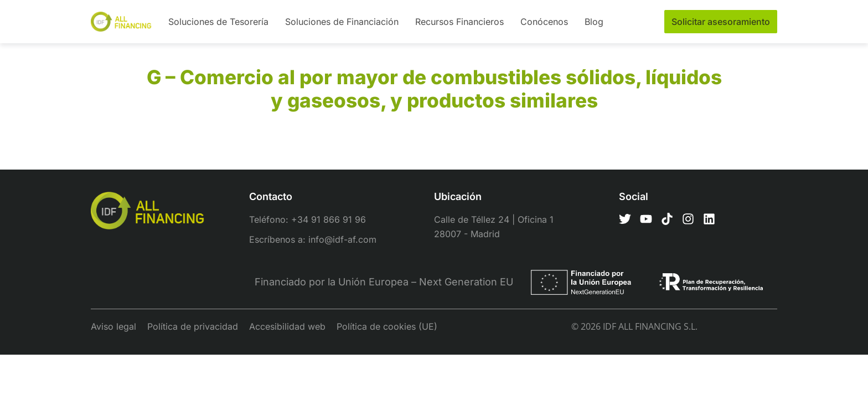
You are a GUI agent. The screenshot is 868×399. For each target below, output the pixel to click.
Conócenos (544, 22)
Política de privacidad (193, 326)
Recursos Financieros (459, 22)
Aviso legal (113, 326)
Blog (594, 22)
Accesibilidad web (287, 326)
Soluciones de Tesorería (218, 22)
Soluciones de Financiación (342, 22)
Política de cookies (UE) (387, 326)
